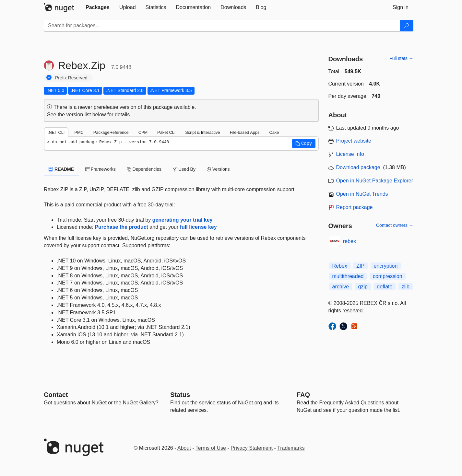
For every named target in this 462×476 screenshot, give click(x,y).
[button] (304, 144)
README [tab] (61, 169)
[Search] (407, 26)
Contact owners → (395, 225)
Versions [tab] (218, 169)
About (184, 448)
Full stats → (401, 58)
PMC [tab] (79, 132)
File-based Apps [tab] (245, 132)
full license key (198, 227)
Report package (355, 207)
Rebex (340, 266)
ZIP (360, 266)
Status (180, 395)
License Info (350, 154)
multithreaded (348, 276)
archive (341, 287)
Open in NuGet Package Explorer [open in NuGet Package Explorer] (375, 181)
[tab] (98, 7)
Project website (354, 141)
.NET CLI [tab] (56, 132)
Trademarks (291, 448)
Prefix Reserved (71, 78)
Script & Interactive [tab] (202, 132)
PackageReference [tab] (111, 132)
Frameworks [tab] (100, 169)
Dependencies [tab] (144, 169)
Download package (358, 167)
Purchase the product (121, 227)
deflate (385, 287)
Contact (56, 395)
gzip (363, 287)
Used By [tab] (184, 169)
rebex (349, 241)
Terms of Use (211, 448)
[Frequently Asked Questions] (303, 395)
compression (388, 276)
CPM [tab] (143, 132)
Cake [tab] (274, 132)
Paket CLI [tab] (166, 132)
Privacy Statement (252, 448)
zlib (406, 287)
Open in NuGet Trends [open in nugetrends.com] (362, 194)
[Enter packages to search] (222, 26)
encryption (386, 266)
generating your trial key (183, 220)
